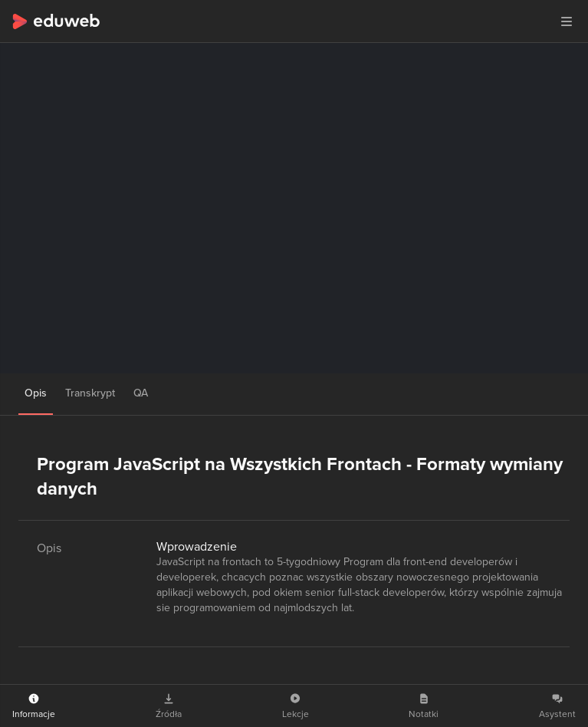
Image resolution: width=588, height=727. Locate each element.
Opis (36, 393)
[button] (567, 21)
